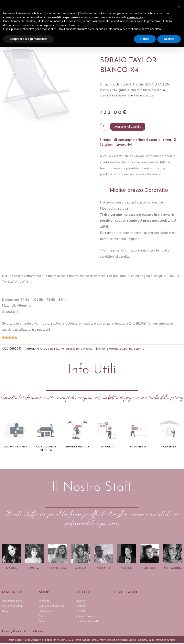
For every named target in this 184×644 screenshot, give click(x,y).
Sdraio (71, 350)
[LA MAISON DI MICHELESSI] (147, 613)
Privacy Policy (12, 632)
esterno (142, 350)
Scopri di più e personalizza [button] (29, 39)
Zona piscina (85, 350)
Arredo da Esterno (52, 350)
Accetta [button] (169, 39)
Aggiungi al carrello (129, 127)
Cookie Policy (35, 632)
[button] (179, 7)
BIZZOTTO (128, 350)
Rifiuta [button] (145, 39)
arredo (115, 350)
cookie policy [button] (135, 17)
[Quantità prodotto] (106, 127)
